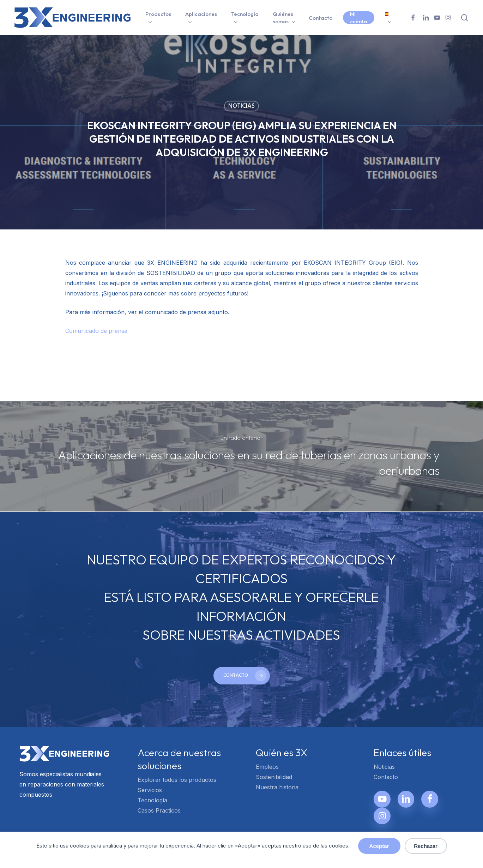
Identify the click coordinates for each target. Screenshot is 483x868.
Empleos (267, 767)
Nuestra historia (277, 787)
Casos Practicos (159, 810)
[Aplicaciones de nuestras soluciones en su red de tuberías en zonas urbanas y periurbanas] (242, 456)
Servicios (150, 790)
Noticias (242, 106)
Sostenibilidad (274, 777)
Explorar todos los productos (177, 780)
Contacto (386, 777)
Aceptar (379, 846)
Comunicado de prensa (96, 331)
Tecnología (152, 800)
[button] (242, 676)
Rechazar (426, 846)
